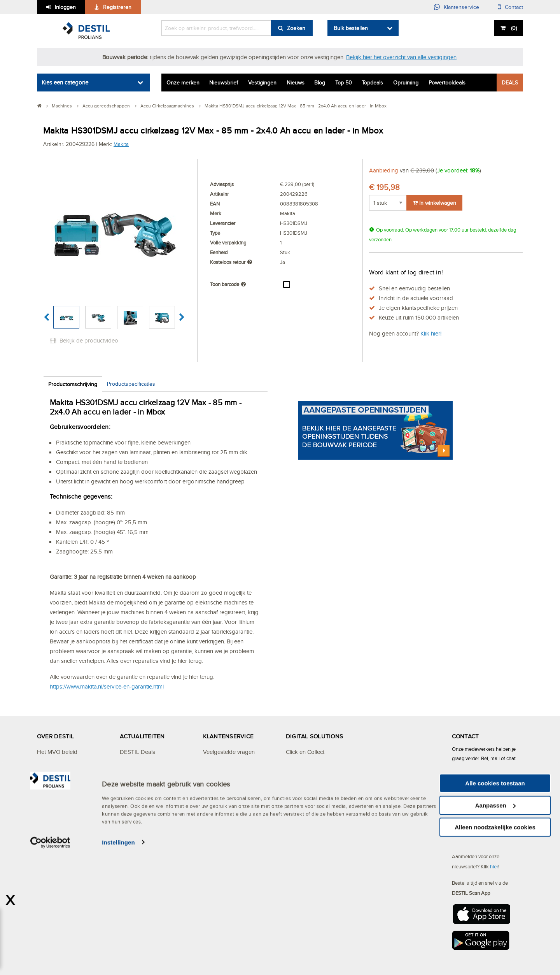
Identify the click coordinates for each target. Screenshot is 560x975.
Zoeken (296, 28)
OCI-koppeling (304, 783)
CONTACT (465, 736)
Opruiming (406, 83)
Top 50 (344, 83)
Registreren (117, 7)
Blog (320, 83)
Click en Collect (305, 752)
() (513, 28)
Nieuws (296, 83)
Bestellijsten (300, 830)
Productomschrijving (73, 384)
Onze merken (183, 83)
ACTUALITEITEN (142, 736)
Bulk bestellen (351, 28)
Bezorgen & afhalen (228, 814)
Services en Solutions (64, 767)
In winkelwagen (434, 203)
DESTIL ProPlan (57, 814)
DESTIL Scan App (309, 798)
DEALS (510, 83)
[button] (46, 317)
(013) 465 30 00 (484, 782)
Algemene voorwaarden (234, 845)
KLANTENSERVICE (228, 736)
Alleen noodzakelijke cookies (495, 952)
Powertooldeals (447, 83)
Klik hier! (431, 333)
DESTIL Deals (137, 752)
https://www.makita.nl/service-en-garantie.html (107, 686)
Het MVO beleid (57, 752)
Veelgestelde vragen (229, 752)
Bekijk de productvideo (84, 340)
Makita (121, 144)
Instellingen (118, 967)
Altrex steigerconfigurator (318, 845)
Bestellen (214, 783)
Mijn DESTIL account (229, 767)
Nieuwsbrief (224, 83)
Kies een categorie (65, 82)
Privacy (212, 830)
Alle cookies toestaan (495, 908)
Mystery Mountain (59, 830)
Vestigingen (262, 83)
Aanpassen (495, 930)
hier (494, 866)
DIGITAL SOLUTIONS (314, 736)
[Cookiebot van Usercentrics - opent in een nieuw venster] (50, 967)
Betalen (212, 798)
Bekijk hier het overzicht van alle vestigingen (401, 57)
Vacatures (132, 783)
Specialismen (53, 798)
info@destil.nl (480, 807)
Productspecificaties (131, 384)
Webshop (298, 814)
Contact (514, 7)
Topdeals (372, 83)
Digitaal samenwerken (314, 767)
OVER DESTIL (56, 736)
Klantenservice (461, 7)
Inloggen (65, 7)
